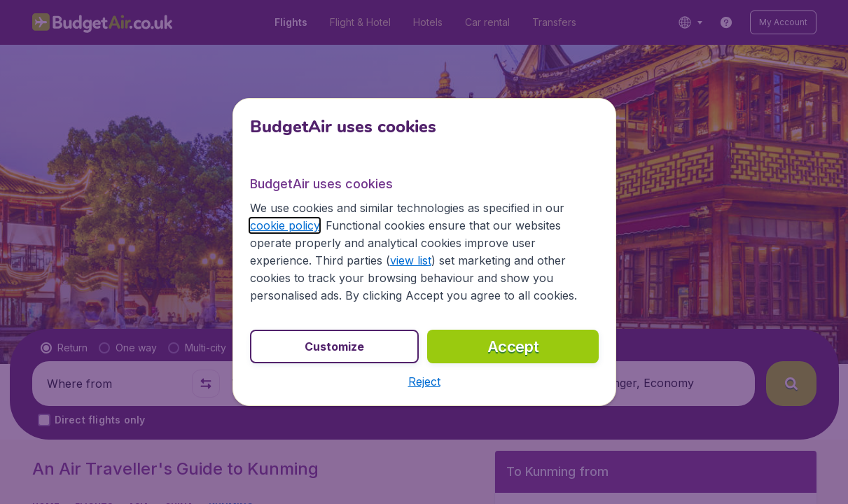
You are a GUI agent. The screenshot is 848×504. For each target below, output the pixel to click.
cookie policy (285, 225)
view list (411, 260)
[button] (424, 381)
